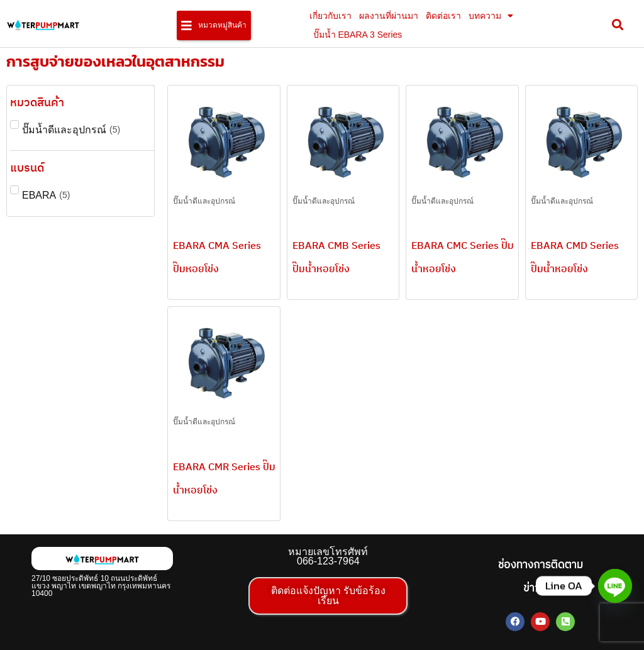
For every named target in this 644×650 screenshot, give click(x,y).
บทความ (491, 16)
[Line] (615, 586)
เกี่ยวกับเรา (330, 16)
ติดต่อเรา (443, 16)
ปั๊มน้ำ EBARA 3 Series (358, 35)
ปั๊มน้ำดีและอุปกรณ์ (204, 201)
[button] (214, 25)
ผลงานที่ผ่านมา (389, 16)
